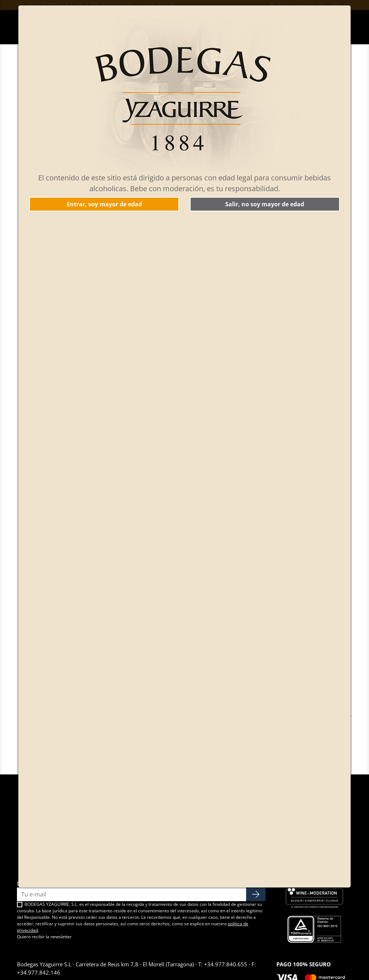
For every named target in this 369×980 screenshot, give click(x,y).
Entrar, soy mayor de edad (104, 204)
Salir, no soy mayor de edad (265, 204)
